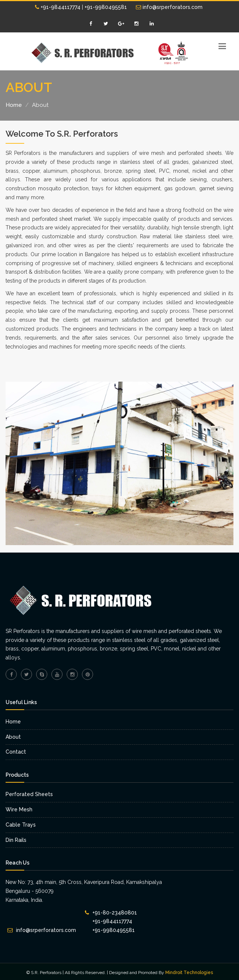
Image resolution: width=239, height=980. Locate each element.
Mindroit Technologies (189, 973)
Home (14, 105)
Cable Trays (21, 825)
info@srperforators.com (169, 7)
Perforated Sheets (29, 794)
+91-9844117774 (58, 7)
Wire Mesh (19, 809)
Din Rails (16, 840)
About (13, 737)
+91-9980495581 (106, 7)
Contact (16, 752)
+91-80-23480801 (115, 913)
